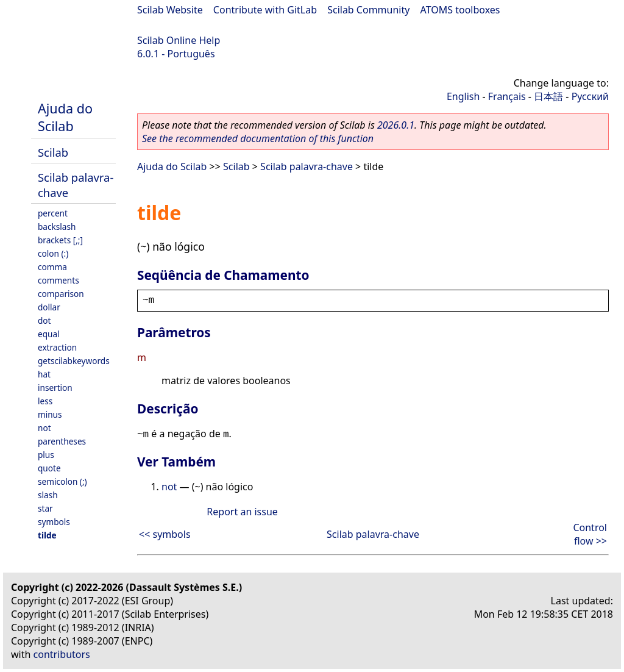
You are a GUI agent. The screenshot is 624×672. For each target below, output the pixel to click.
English (463, 96)
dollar (49, 307)
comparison (61, 294)
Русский (590, 96)
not (44, 428)
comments (58, 280)
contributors (62, 654)
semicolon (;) (62, 481)
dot (44, 320)
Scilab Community (368, 10)
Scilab (53, 152)
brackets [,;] (60, 240)
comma (52, 267)
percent (53, 213)
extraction (57, 347)
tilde (47, 535)
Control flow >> (590, 534)
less (45, 401)
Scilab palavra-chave (307, 166)
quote (49, 468)
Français (507, 96)
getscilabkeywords (74, 361)
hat (44, 374)
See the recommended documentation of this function (258, 138)
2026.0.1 (396, 125)
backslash (57, 227)
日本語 (548, 96)
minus (50, 414)
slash (48, 495)
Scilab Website (170, 10)
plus (46, 455)
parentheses (62, 441)
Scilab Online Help (179, 40)
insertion (55, 388)
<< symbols (165, 534)
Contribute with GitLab (265, 10)
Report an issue (242, 512)
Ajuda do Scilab (65, 117)
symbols (54, 522)
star (45, 508)
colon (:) (53, 253)
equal (49, 334)
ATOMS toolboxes (460, 10)
